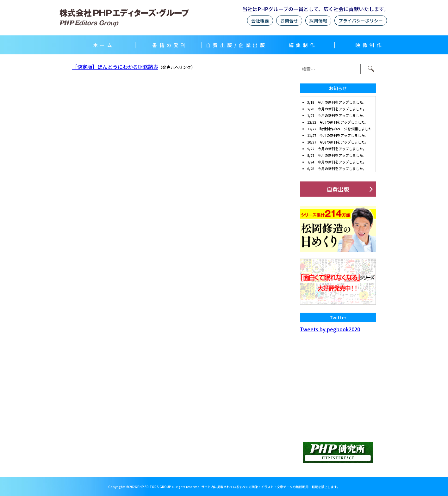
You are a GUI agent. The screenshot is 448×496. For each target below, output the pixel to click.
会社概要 (260, 21)
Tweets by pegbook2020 (330, 329)
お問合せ (289, 21)
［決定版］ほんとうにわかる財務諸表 (115, 67)
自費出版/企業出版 (237, 45)
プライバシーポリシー (361, 21)
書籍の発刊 (170, 45)
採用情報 (318, 21)
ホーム (104, 45)
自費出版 (338, 189)
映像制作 (370, 45)
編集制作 (303, 45)
